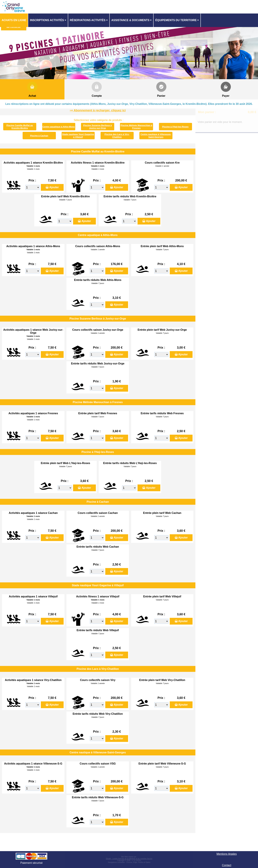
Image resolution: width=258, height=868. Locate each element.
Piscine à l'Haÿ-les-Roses (175, 127)
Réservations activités (88, 20)
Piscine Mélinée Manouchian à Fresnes (136, 127)
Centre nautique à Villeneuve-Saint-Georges (156, 136)
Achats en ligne (14, 20)
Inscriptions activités (47, 20)
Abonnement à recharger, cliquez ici (100, 110)
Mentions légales (227, 854)
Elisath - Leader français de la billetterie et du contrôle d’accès (129, 859)
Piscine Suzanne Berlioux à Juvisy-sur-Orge (97, 127)
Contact (227, 865)
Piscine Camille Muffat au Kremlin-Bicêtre (20, 127)
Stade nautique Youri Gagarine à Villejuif (78, 136)
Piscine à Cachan (39, 136)
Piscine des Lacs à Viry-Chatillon (117, 136)
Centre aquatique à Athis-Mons (59, 127)
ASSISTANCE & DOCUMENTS (130, 20)
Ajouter (54, 187)
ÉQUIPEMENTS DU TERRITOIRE (176, 20)
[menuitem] (14, 20)
